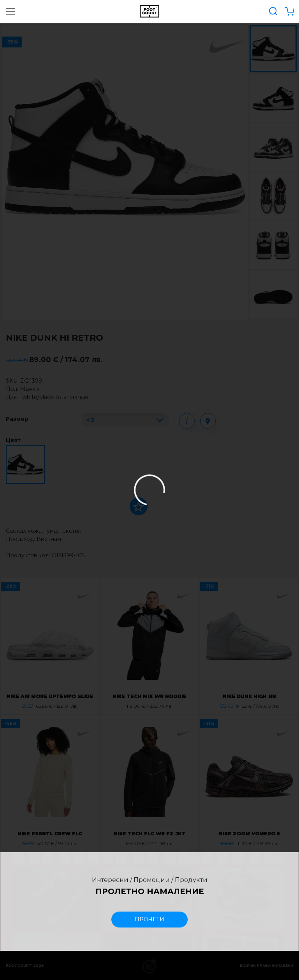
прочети (149, 919)
